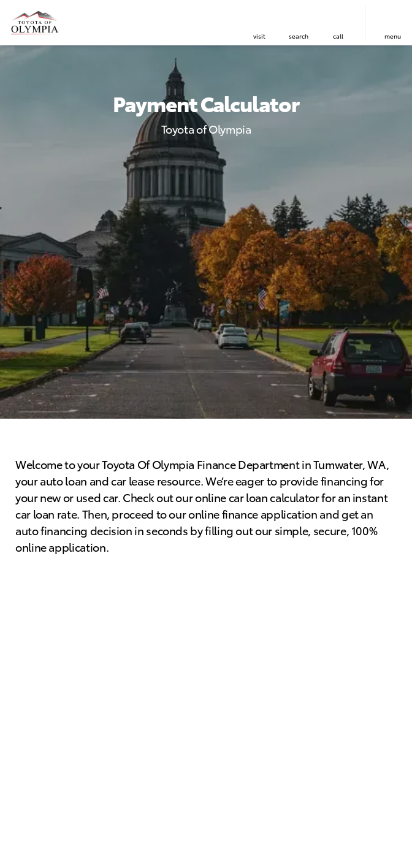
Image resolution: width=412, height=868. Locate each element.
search (299, 36)
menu (393, 36)
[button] (259, 23)
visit (259, 36)
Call (338, 36)
